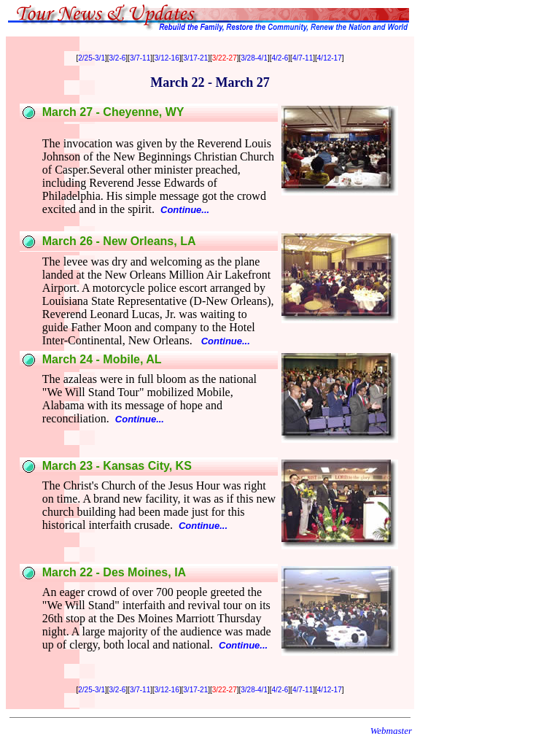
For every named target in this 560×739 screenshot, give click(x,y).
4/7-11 (303, 58)
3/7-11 (140, 58)
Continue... (185, 210)
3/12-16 (167, 58)
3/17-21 (195, 58)
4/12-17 (330, 58)
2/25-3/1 (92, 58)
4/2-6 (280, 58)
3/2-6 (118, 58)
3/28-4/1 (254, 58)
